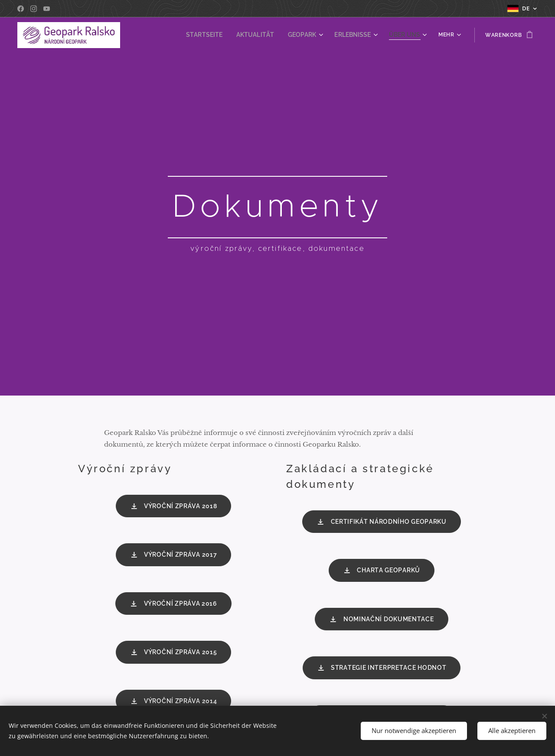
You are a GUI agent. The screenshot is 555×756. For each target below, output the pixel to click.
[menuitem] (219, 35)
